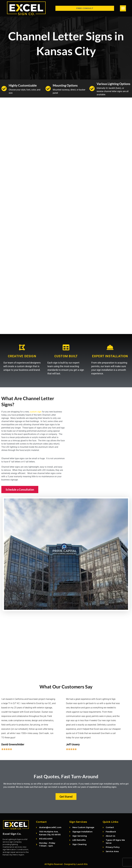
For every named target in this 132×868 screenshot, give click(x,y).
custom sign (36, 412)
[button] (123, 8)
